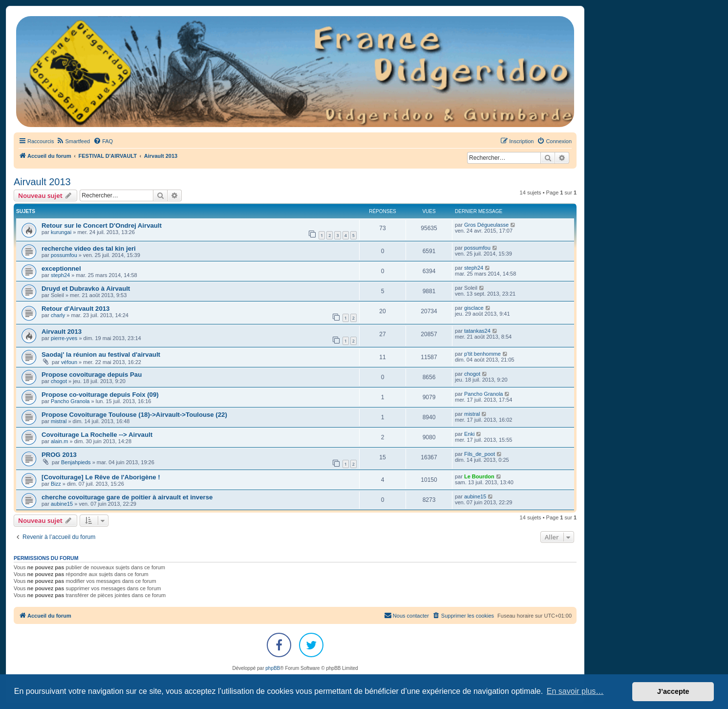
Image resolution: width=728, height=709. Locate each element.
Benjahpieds (76, 462)
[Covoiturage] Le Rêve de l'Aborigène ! (101, 477)
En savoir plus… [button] (575, 691)
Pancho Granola (70, 401)
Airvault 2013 (42, 182)
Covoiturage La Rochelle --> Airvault (97, 435)
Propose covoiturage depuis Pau (92, 375)
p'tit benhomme (482, 354)
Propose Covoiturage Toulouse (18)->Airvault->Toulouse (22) (134, 415)
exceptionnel (61, 269)
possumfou (64, 255)
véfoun (69, 362)
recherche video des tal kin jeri (89, 248)
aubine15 (62, 504)
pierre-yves (64, 338)
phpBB (273, 668)
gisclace (474, 308)
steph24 (60, 275)
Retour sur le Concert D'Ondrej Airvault (102, 226)
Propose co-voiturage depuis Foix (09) (100, 395)
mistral (59, 421)
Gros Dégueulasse (486, 225)
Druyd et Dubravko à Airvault (86, 289)
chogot (59, 381)
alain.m (59, 441)
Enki (469, 434)
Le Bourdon (479, 476)
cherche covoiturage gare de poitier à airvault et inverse (127, 497)
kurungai (61, 232)
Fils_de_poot (480, 454)
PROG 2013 (59, 455)
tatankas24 (477, 331)
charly (58, 315)
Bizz (56, 484)
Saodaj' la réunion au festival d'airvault (101, 354)
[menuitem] (73, 141)
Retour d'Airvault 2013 (75, 309)
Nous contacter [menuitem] (407, 615)
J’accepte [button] (673, 691)
